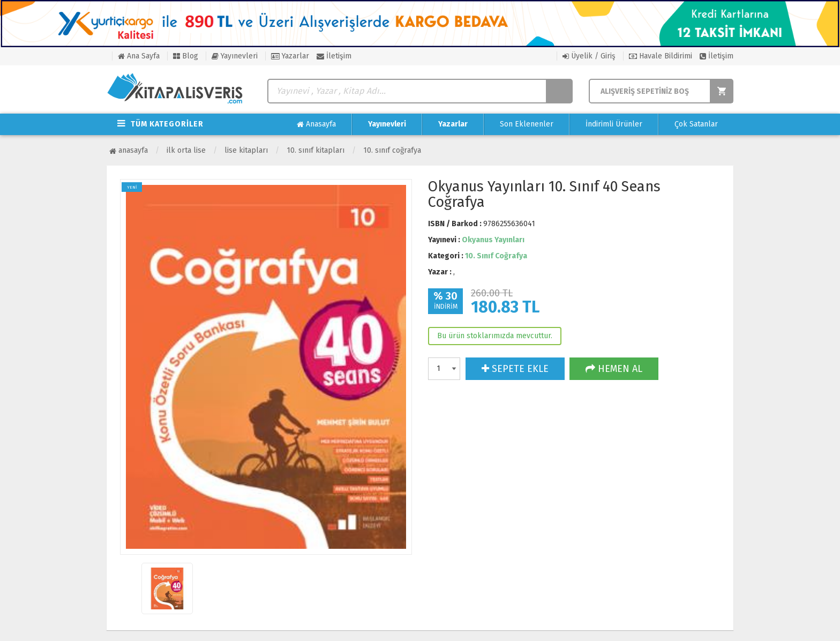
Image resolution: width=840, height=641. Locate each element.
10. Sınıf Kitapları (316, 150)
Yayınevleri (235, 56)
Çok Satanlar (696, 124)
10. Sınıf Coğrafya (392, 150)
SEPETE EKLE (515, 369)
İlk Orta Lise (186, 150)
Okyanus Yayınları (493, 240)
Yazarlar (290, 56)
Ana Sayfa (139, 56)
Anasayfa (316, 124)
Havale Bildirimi (661, 56)
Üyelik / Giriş (589, 56)
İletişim (334, 56)
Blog (186, 56)
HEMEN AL (614, 369)
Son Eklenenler (527, 124)
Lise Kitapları (246, 150)
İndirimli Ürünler (614, 124)
